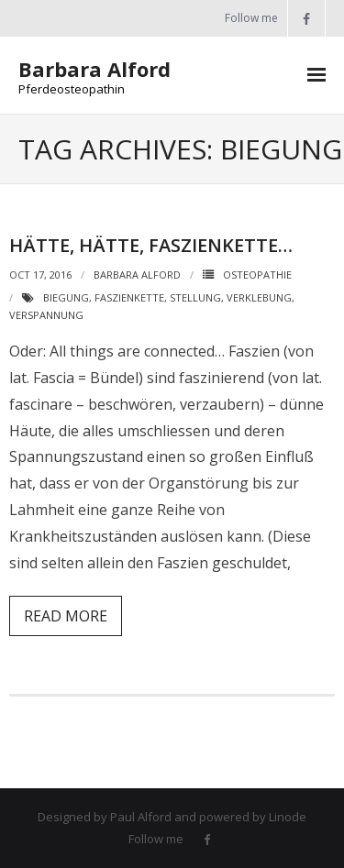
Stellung (195, 297)
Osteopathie (257, 275)
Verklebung (259, 297)
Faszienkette (129, 297)
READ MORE (66, 616)
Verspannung (46, 315)
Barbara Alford (137, 275)
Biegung (66, 297)
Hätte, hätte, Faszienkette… (151, 245)
